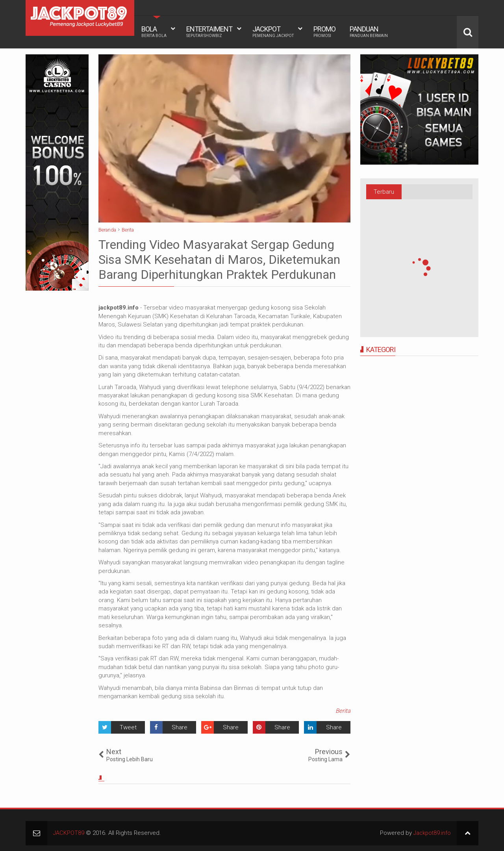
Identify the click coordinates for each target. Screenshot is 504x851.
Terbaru (384, 192)
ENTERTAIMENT (209, 32)
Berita (343, 711)
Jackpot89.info (431, 833)
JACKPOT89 (69, 833)
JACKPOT (273, 32)
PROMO (324, 32)
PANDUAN (369, 32)
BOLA (154, 32)
